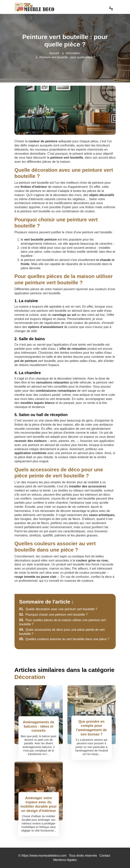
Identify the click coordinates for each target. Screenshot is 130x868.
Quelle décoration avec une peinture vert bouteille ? (58, 609)
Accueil (54, 53)
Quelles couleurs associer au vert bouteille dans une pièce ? (64, 639)
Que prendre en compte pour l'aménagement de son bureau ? (91, 728)
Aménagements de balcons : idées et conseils (38, 726)
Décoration (73, 53)
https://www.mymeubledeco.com (44, 856)
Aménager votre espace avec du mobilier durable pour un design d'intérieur (39, 804)
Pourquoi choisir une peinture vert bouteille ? (53, 615)
